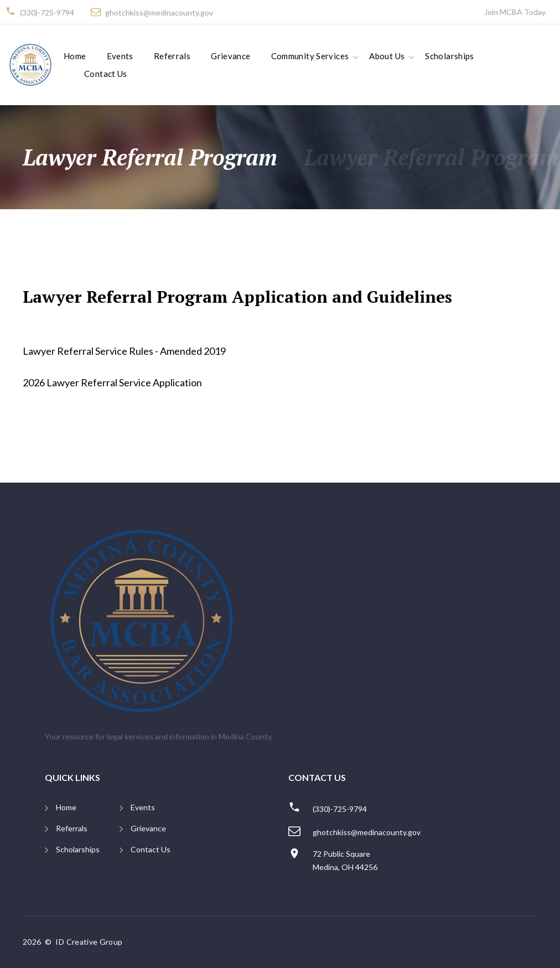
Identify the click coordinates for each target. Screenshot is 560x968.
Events (120, 56)
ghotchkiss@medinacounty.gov (159, 12)
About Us (387, 56)
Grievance (230, 56)
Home (75, 56)
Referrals (172, 56)
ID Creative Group (90, 942)
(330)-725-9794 (47, 12)
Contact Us (106, 74)
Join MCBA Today (515, 12)
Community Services (310, 56)
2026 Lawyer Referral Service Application (112, 382)
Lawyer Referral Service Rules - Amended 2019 (124, 351)
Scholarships (450, 56)
